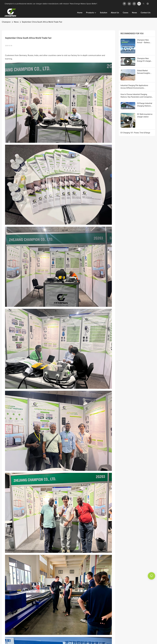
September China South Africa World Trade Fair (42, 22)
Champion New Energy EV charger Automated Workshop (144, 60)
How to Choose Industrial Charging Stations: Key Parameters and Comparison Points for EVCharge (137, 96)
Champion (6, 22)
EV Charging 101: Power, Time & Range (135, 133)
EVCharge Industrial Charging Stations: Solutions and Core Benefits (145, 105)
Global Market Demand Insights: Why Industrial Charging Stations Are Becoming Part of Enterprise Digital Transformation (145, 72)
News (16, 22)
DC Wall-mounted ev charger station (145, 115)
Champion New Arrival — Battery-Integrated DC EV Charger (144, 41)
